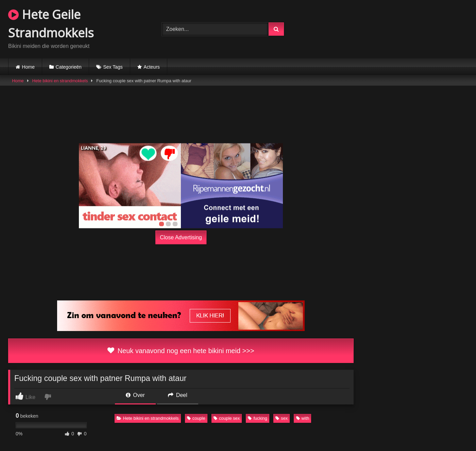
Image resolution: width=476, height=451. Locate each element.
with (303, 418)
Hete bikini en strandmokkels (60, 81)
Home (28, 67)
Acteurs (151, 67)
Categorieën (69, 67)
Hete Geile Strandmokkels (51, 24)
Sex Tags (113, 67)
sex (282, 418)
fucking (258, 418)
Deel (177, 395)
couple (196, 418)
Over (135, 395)
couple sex (227, 418)
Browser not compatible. (391, 28)
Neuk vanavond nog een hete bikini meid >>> (181, 351)
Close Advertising (181, 237)
